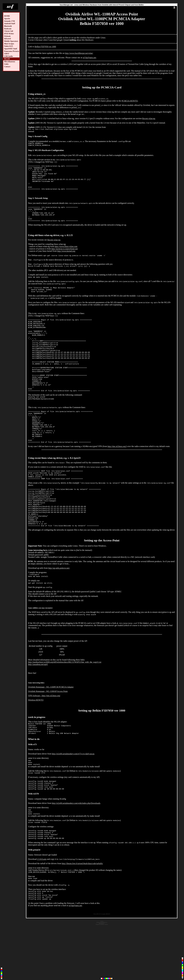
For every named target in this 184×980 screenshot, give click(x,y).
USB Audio (8, 56)
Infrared (7, 39)
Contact (7, 67)
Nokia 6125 (8, 46)
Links (6, 64)
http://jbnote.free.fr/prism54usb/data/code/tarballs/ (82, 915)
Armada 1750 (9, 21)
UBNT (7, 54)
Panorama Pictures (12, 51)
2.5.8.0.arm (42, 910)
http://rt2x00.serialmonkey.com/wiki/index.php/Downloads (76, 851)
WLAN (7, 59)
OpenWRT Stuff (11, 49)
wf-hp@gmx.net (89, 58)
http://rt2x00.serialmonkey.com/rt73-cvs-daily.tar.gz (73, 799)
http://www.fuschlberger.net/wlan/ (79, 53)
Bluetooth (8, 26)
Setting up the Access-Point (102, 583)
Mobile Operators (11, 41)
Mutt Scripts (9, 44)
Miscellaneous (10, 62)
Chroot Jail (9, 31)
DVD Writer (9, 34)
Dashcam (8, 29)
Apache (7, 19)
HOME (7, 16)
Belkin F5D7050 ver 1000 (45, 47)
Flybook (7, 36)
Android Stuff (10, 24)
